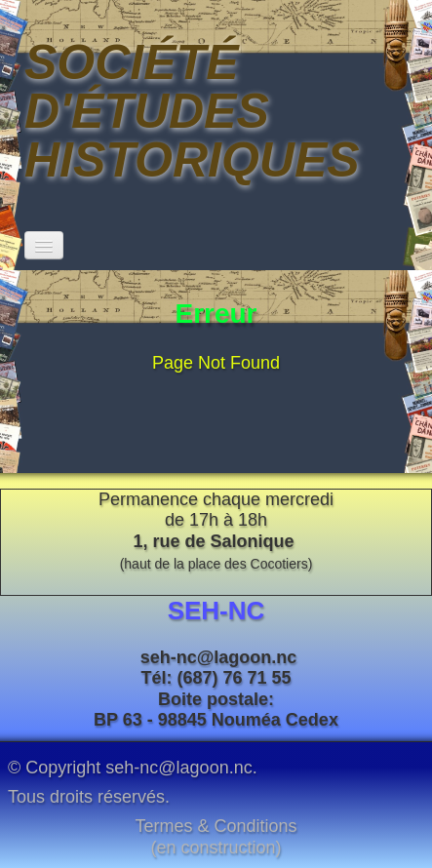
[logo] (216, 111)
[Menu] (44, 245)
